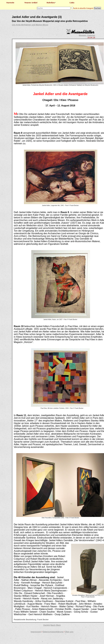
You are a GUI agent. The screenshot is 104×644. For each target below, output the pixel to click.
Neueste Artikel (31, 3)
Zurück (47, 625)
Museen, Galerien (87, 35)
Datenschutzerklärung (53, 632)
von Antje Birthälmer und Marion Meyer (30, 25)
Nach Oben (56, 625)
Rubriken (51, 3)
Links (72, 3)
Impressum (36, 632)
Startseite (10, 3)
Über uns (69, 632)
